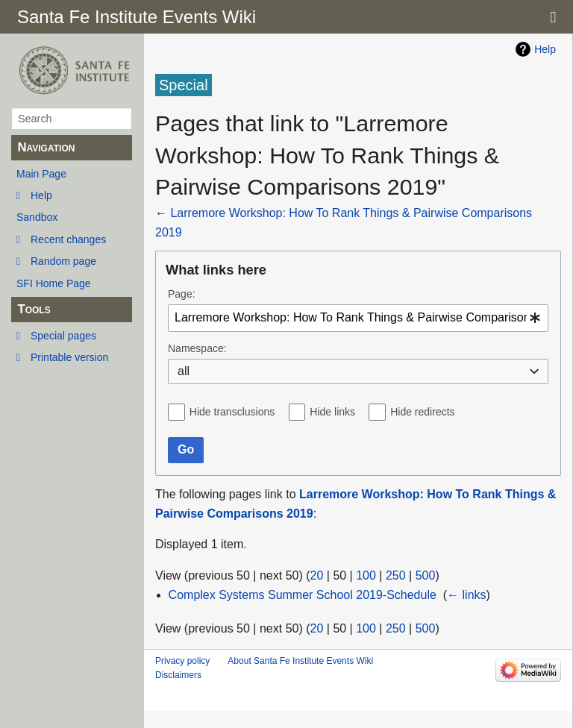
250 (396, 575)
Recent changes (68, 239)
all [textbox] (184, 371)
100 (366, 575)
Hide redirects (422, 412)
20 (317, 575)
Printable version (69, 357)
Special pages (63, 336)
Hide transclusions (232, 412)
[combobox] (358, 318)
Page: (182, 294)
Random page (63, 261)
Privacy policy (182, 661)
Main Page (41, 174)
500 (426, 575)
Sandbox (37, 217)
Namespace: (197, 348)
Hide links (332, 412)
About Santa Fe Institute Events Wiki (300, 661)
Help (41, 195)
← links (466, 595)
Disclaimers (178, 675)
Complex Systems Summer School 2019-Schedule (303, 595)
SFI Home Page (54, 283)
